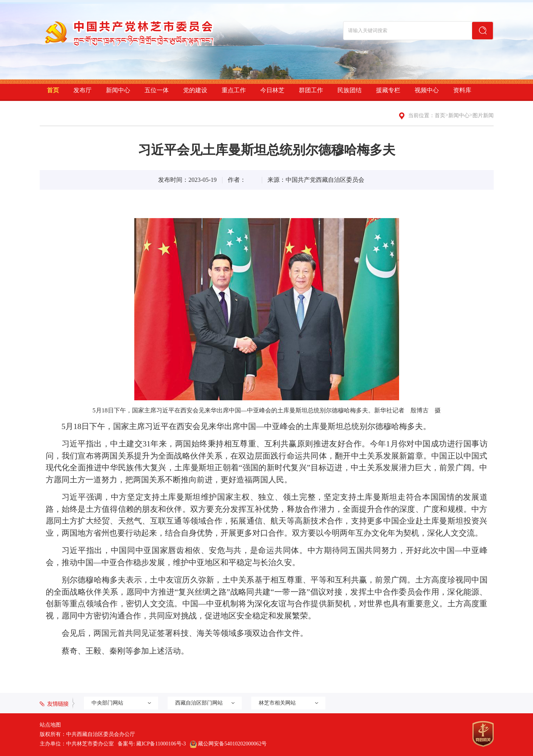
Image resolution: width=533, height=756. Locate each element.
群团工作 (311, 90)
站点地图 (50, 725)
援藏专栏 (388, 90)
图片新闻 (483, 115)
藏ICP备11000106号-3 (161, 744)
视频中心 (427, 90)
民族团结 (350, 90)
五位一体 (157, 90)
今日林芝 (272, 90)
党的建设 (195, 90)
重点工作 (234, 90)
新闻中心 (118, 90)
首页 (53, 90)
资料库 (462, 90)
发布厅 (82, 90)
